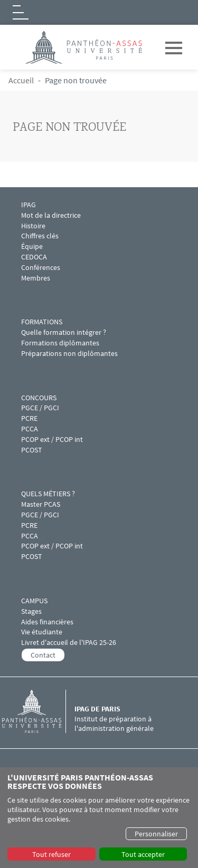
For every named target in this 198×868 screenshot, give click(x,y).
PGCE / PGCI (40, 408)
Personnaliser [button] (156, 834)
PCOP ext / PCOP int (52, 440)
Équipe (32, 247)
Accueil (21, 80)
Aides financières (47, 622)
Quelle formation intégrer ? (64, 332)
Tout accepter (143, 854)
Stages (31, 611)
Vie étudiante (42, 632)
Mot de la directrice (51, 215)
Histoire (33, 226)
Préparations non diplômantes (69, 354)
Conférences (41, 268)
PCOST (32, 450)
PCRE (29, 418)
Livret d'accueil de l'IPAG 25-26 (69, 643)
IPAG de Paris (97, 709)
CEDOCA (34, 257)
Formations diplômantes (60, 343)
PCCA (30, 429)
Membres (36, 278)
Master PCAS (41, 504)
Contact (43, 655)
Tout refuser (51, 854)
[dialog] (99, 818)
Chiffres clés (40, 236)
